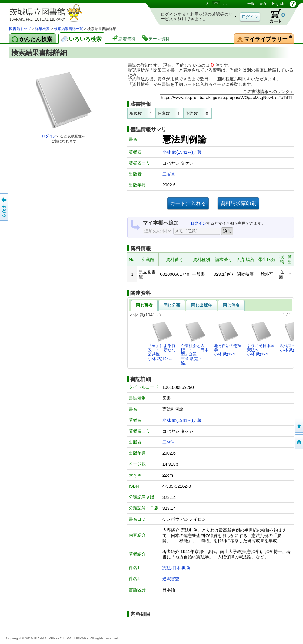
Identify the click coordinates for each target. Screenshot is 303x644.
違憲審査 (171, 579)
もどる (5, 207)
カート (274, 16)
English (278, 4)
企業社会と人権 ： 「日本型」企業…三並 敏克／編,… (195, 343)
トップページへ (298, 442)
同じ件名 (231, 305)
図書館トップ (20, 29)
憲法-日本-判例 (177, 568)
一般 (251, 4)
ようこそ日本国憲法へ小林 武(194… (261, 339)
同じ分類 (172, 305)
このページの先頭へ (298, 425)
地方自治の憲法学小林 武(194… (228, 339)
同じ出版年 (201, 305)
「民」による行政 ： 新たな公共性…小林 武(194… (162, 341)
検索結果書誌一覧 (68, 29)
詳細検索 (42, 29)
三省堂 (169, 174)
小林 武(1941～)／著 (182, 152)
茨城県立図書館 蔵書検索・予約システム (73, 13)
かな (263, 4)
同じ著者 (144, 305)
